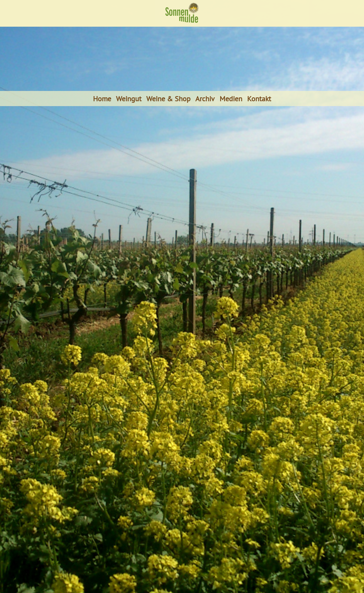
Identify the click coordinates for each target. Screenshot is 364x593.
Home (102, 99)
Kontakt (259, 99)
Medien (231, 99)
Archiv (205, 99)
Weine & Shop (168, 99)
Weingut (129, 99)
